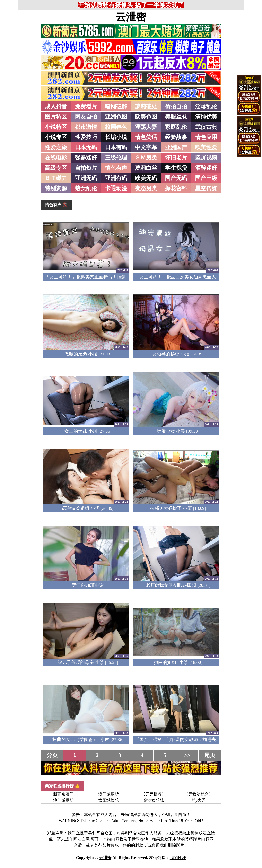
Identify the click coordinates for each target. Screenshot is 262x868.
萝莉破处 (146, 106)
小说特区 (56, 127)
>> (187, 755)
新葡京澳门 (63, 794)
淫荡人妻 (146, 127)
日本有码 (116, 147)
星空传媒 (206, 188)
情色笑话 (146, 137)
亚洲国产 (176, 147)
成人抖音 (56, 106)
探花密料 (176, 188)
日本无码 (86, 147)
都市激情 (86, 127)
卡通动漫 (116, 188)
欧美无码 (146, 178)
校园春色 (116, 127)
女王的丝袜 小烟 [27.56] (88, 431)
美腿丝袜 (176, 117)
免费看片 (86, 106)
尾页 (210, 755)
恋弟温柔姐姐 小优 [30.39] (88, 508)
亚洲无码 (86, 178)
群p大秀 (199, 800)
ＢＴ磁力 (56, 178)
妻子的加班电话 (88, 585)
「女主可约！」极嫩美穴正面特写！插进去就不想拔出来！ (103, 277)
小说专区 (56, 137)
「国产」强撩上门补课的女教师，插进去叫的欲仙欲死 (189, 740)
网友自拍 (86, 117)
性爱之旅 (56, 147)
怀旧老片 (176, 158)
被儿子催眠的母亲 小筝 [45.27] (88, 662)
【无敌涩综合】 (199, 794)
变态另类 (146, 188)
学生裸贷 (176, 168)
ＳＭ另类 (146, 158)
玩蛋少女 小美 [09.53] (178, 431)
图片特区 (56, 117)
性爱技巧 (86, 137)
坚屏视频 (206, 158)
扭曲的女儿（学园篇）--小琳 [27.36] (88, 740)
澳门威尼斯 (108, 794)
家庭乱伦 (176, 127)
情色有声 (116, 168)
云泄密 (131, 17)
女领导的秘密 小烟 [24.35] (178, 354)
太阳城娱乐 (108, 800)
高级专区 (56, 168)
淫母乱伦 (206, 106)
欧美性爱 (206, 147)
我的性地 (178, 858)
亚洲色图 (116, 117)
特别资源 (56, 188)
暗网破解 (116, 106)
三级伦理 (116, 158)
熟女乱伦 (86, 188)
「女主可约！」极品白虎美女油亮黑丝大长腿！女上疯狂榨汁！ (198, 277)
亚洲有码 (116, 178)
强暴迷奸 (86, 158)
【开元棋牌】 (154, 794)
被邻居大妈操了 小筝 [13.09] (178, 508)
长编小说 (116, 137)
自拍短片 (86, 168)
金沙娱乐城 (154, 800)
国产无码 (176, 178)
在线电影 (56, 158)
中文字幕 (146, 147)
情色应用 (206, 137)
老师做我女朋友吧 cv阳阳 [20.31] (178, 585)
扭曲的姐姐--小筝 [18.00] (178, 662)
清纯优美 (206, 117)
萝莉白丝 (146, 168)
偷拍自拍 (176, 106)
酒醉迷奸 (206, 168)
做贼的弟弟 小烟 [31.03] (88, 354)
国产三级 (206, 178)
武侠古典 (206, 127)
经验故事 (176, 137)
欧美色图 (146, 117)
